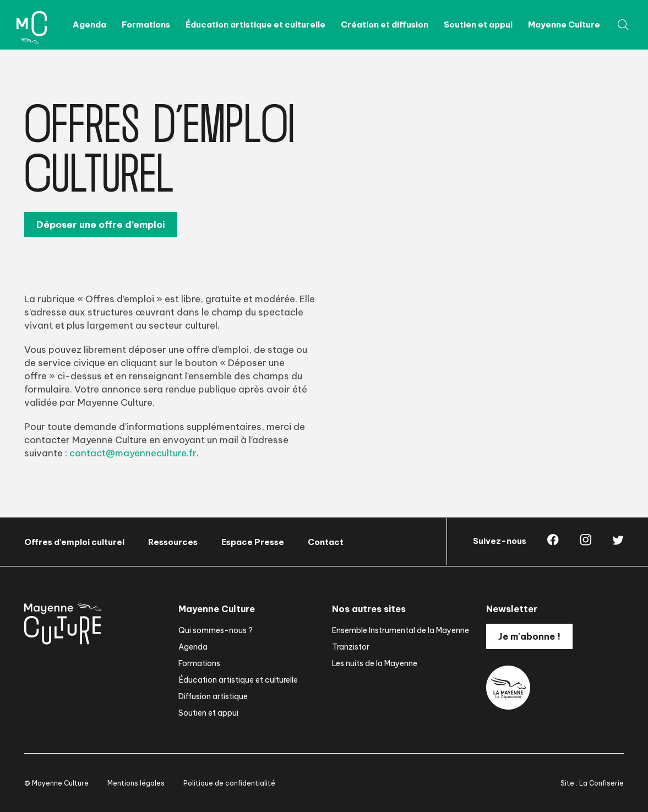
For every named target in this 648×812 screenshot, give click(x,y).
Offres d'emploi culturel (74, 542)
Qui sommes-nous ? (216, 630)
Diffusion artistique (213, 696)
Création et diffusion (385, 24)
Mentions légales (136, 783)
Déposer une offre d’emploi (101, 225)
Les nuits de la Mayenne (375, 663)
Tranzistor (351, 647)
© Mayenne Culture (56, 783)
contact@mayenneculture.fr (133, 453)
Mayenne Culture (564, 24)
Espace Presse (253, 542)
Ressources (173, 542)
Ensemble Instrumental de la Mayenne (401, 630)
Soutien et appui (478, 24)
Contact (326, 542)
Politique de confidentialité (229, 783)
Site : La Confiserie (592, 783)
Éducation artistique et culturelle (255, 24)
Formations (146, 24)
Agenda (89, 24)
